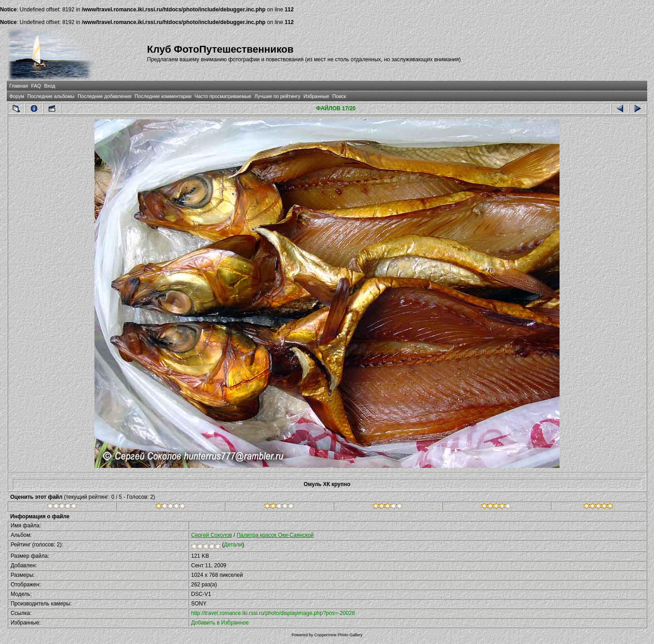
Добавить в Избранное (220, 623)
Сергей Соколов (212, 535)
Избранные (316, 96)
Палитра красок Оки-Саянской (275, 535)
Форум (17, 96)
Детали (233, 545)
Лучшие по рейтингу (277, 96)
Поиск (339, 96)
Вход (50, 86)
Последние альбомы (51, 96)
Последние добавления (104, 96)
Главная (18, 86)
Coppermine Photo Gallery (338, 635)
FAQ (36, 86)
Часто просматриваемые (223, 96)
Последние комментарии (163, 96)
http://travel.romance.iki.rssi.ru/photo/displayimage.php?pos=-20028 (273, 613)
